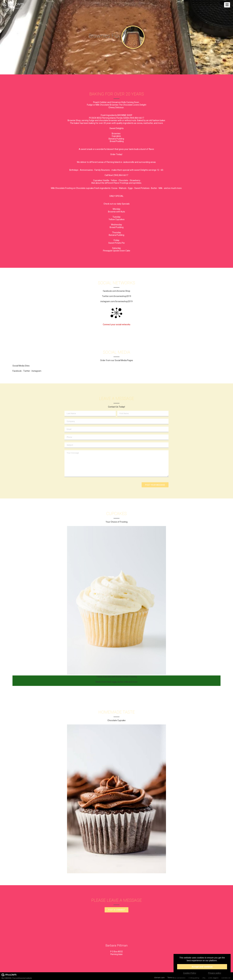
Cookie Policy (190, 973)
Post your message (155, 485)
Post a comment (117, 910)
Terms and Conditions (176, 978)
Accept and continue (202, 967)
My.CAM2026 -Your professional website (17, 976)
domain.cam (159, 978)
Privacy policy (194, 978)
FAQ (204, 978)
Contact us (226, 978)
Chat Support (213, 978)
